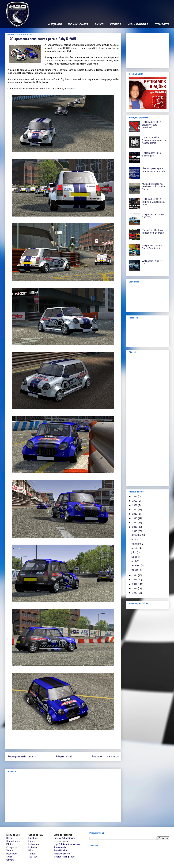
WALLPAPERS (138, 24)
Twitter (32, 854)
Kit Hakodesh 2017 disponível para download (151, 125)
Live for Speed (61, 841)
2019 (135, 514)
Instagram (34, 844)
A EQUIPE (55, 24)
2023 (135, 496)
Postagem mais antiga (105, 756)
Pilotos (10, 844)
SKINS (99, 24)
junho (135, 557)
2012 (135, 584)
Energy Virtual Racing (65, 838)
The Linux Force (62, 854)
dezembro (137, 535)
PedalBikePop (61, 850)
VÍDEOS (116, 24)
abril (134, 561)
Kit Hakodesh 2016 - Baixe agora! (152, 154)
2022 (135, 501)
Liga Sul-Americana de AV (67, 844)
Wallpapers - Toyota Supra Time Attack (152, 247)
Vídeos (10, 850)
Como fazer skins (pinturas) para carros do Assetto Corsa (154, 140)
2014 (135, 575)
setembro (136, 544)
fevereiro (136, 565)
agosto (135, 548)
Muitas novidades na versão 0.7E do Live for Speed (154, 187)
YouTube (33, 857)
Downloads (12, 854)
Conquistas (12, 847)
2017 (135, 523)
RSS (31, 850)
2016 (135, 527)
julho (134, 552)
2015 (135, 531)
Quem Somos (13, 841)
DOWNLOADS (78, 24)
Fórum (32, 841)
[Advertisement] (63, 797)
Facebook (33, 838)
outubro (136, 539)
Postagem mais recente (22, 756)
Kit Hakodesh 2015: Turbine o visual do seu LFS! (154, 202)
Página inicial (64, 756)
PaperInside (60, 847)
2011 (135, 588)
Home (9, 838)
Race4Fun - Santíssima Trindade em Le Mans (154, 231)
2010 (135, 593)
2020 (135, 510)
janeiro (135, 570)
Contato (10, 860)
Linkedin (33, 847)
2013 (135, 580)
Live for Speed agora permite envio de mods (153, 170)
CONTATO (162, 24)
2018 (135, 518)
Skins (9, 857)
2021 (135, 505)
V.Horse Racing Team (65, 857)
